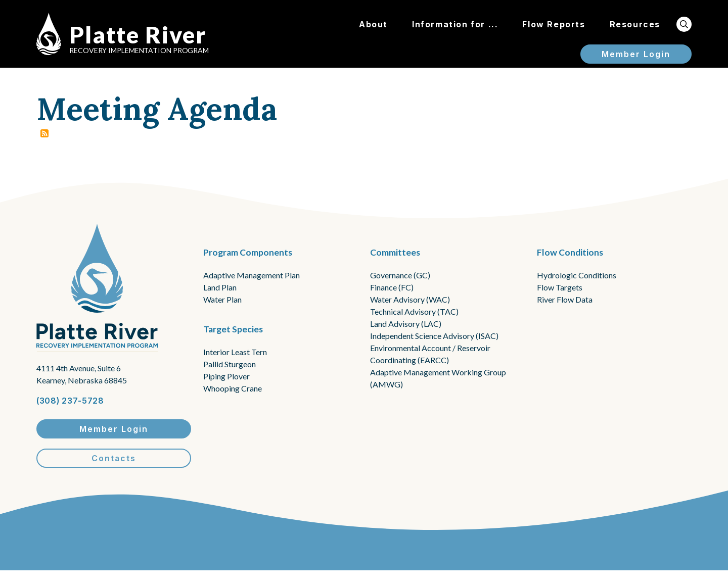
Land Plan (220, 287)
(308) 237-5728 (70, 401)
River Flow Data (565, 299)
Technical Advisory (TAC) (414, 311)
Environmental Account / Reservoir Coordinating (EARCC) (430, 354)
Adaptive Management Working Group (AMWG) (438, 378)
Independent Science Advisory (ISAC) (434, 336)
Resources (635, 24)
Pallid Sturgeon (230, 364)
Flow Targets (560, 287)
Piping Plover (226, 376)
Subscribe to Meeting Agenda (44, 133)
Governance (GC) (400, 275)
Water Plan (222, 299)
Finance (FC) (392, 287)
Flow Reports (554, 24)
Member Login (636, 54)
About (373, 24)
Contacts (114, 458)
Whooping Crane (233, 388)
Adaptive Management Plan (252, 275)
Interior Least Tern (235, 352)
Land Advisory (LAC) (406, 324)
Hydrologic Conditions (577, 275)
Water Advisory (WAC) (410, 299)
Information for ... (455, 24)
